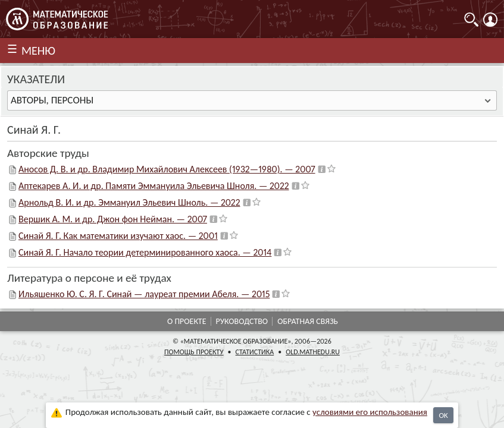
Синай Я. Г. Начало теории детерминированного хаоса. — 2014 (145, 252)
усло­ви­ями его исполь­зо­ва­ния (370, 412)
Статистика (255, 352)
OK (443, 415)
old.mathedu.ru (313, 352)
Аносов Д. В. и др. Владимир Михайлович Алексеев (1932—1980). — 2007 (167, 169)
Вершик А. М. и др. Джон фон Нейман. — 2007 (113, 219)
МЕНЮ (38, 51)
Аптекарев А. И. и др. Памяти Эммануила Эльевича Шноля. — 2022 (154, 186)
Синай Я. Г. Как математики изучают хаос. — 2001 (118, 236)
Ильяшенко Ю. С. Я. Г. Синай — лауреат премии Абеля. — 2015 (144, 294)
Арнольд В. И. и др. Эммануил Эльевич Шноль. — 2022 (129, 202)
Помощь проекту (194, 352)
